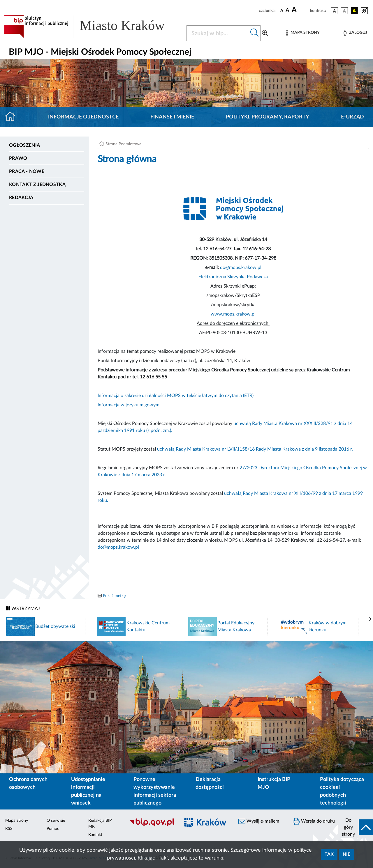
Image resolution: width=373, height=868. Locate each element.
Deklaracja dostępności (210, 783)
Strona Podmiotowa (123, 144)
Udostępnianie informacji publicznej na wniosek (88, 791)
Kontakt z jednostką (37, 185)
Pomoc (53, 829)
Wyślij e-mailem (259, 821)
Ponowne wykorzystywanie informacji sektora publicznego (155, 791)
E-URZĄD (352, 117)
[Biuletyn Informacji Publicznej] (152, 826)
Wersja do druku (314, 821)
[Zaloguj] (355, 33)
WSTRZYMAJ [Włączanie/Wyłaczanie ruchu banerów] (23, 609)
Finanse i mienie (172, 117)
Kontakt (95, 835)
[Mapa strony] (303, 33)
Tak (329, 854)
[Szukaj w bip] (255, 33)
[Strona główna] (13, 117)
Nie (346, 854)
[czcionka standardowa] (282, 10)
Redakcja (21, 198)
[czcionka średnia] (287, 11)
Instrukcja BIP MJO (274, 783)
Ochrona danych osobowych (28, 783)
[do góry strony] (356, 827)
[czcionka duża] (300, 10)
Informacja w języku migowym (129, 405)
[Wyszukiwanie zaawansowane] (265, 33)
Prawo (18, 158)
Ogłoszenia (24, 145)
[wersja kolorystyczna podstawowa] (335, 11)
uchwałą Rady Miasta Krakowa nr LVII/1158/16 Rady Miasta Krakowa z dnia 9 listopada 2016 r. (255, 449)
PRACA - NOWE (27, 171)
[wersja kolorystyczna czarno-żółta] (354, 11)
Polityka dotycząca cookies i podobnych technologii (342, 791)
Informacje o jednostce (83, 117)
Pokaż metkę (114, 596)
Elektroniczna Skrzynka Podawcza (233, 277)
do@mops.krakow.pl (241, 268)
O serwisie (56, 821)
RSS (9, 829)
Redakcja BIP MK (100, 824)
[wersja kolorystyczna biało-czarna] (344, 11)
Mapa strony (17, 821)
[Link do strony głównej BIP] (92, 26)
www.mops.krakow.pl (233, 314)
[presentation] (370, 619)
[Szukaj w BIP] (218, 33)
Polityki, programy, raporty (268, 117)
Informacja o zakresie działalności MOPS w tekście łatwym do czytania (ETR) (176, 396)
